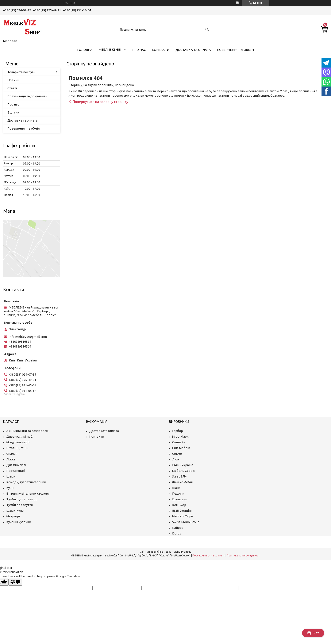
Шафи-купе (15, 511)
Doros (177, 533)
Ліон (176, 459)
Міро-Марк (180, 436)
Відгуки (13, 112)
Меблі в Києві (110, 49)
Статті (12, 88)
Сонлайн (179, 442)
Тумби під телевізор (22, 499)
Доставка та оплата (193, 50)
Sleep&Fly (179, 476)
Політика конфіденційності (244, 555)
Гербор (178, 431)
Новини (13, 80)
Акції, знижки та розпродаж (27, 431)
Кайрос (178, 528)
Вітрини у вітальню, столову (28, 493)
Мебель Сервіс (183, 471)
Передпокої (16, 471)
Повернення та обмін (235, 50)
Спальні (12, 454)
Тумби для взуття (20, 505)
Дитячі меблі (16, 465)
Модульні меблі (18, 442)
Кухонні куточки (19, 522)
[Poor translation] (15, 582)
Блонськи (180, 499)
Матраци (13, 516)
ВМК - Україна (183, 465)
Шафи (11, 476)
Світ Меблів (181, 448)
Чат (313, 633)
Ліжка (11, 459)
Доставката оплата (104, 431)
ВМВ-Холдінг (182, 511)
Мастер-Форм (183, 516)
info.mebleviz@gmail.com (28, 337)
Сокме (177, 454)
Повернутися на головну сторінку (100, 102)
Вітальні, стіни (17, 448)
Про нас (139, 50)
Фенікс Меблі (182, 482)
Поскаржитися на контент (209, 555)
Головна (85, 50)
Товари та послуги (21, 72)
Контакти (161, 50)
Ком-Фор (179, 505)
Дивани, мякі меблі (21, 436)
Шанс (176, 488)
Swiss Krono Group (186, 522)
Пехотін (178, 493)
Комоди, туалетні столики (26, 482)
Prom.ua (186, 552)
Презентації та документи (27, 96)
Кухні (10, 488)
